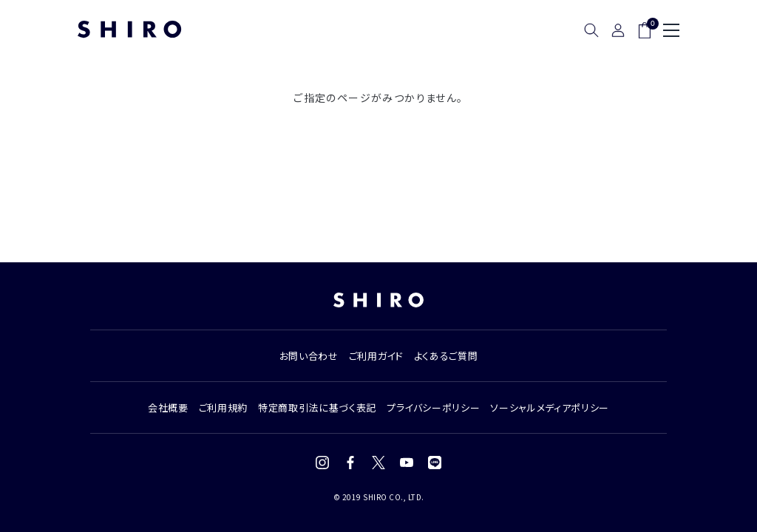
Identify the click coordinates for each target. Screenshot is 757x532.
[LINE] (435, 463)
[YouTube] (407, 463)
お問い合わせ (309, 356)
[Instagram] (322, 463)
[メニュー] (671, 30)
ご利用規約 (223, 407)
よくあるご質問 (446, 356)
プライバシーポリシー (434, 407)
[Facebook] (350, 463)
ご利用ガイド (376, 356)
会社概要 (168, 407)
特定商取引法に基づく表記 (317, 407)
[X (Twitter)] (378, 463)
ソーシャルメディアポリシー (549, 407)
